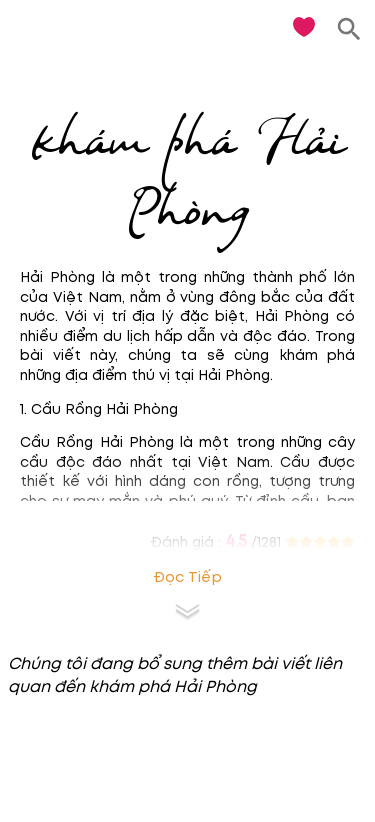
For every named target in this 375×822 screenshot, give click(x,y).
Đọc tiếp (187, 577)
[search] (349, 29)
